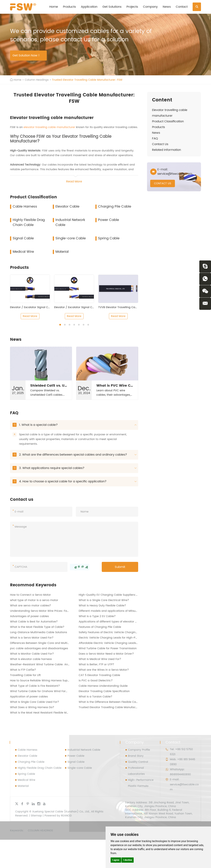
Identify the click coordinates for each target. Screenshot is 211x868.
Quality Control (138, 762)
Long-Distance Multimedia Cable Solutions (39, 632)
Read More (30, 316)
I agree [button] (116, 860)
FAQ (155, 139)
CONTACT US (163, 183)
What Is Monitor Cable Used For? (32, 654)
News (167, 7)
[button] (60, 325)
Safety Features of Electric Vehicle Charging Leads (112, 632)
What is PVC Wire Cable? (118, 386)
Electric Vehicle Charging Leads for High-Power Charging (117, 638)
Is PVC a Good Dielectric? (96, 681)
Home (54, 7)
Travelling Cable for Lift (25, 675)
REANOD (66, 816)
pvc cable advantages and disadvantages (39, 648)
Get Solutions (112, 7)
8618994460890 (180, 774)
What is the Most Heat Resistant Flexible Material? (43, 713)
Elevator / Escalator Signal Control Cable (37, 307)
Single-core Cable (71, 238)
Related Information (166, 150)
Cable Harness (25, 207)
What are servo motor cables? (30, 606)
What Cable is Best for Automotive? (34, 622)
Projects (132, 7)
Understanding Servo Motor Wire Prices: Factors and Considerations (55, 611)
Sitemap (36, 816)
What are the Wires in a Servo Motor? (104, 670)
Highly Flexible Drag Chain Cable (29, 223)
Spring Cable (109, 238)
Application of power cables (29, 697)
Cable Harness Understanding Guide (103, 686)
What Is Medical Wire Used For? (100, 659)
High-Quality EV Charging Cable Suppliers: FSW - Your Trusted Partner (126, 595)
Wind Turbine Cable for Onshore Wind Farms (40, 691)
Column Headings (37, 80)
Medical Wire (23, 252)
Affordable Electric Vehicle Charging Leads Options (113, 643)
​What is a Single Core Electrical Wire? (104, 600)
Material (62, 252)
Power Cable (109, 220)
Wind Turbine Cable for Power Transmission (108, 648)
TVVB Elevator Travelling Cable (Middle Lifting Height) (134, 307)
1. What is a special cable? (75, 425)
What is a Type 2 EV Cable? (97, 616)
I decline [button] (128, 860)
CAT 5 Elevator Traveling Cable (99, 675)
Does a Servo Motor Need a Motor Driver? (106, 654)
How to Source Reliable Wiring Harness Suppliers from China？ (52, 681)
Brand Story (136, 756)
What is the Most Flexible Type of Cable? (37, 627)
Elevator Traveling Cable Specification (104, 691)
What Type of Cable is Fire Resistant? (35, 686)
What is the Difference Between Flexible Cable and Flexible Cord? (122, 702)
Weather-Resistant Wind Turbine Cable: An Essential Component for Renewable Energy (68, 664)
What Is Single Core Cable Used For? (34, 702)
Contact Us (160, 144)
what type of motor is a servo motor (34, 600)
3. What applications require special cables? (75, 468)
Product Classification (168, 121)
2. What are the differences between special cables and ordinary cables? (75, 455)
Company (150, 7)
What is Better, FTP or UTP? (96, 664)
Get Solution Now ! (26, 55)
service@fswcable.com (175, 174)
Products (69, 7)
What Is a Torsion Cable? (95, 697)
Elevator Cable (67, 207)
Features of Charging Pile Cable (100, 627)
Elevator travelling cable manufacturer (170, 113)
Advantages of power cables (29, 616)
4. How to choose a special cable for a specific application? (75, 481)
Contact (182, 7)
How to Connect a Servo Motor (30, 595)
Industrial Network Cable (70, 223)
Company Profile (139, 750)
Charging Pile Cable (115, 207)
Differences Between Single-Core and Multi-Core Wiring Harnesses (55, 643)
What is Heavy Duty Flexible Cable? (102, 606)
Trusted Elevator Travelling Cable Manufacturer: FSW (87, 80)
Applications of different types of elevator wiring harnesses (118, 622)
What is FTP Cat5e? (23, 670)
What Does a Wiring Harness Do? (32, 707)
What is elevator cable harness (31, 659)
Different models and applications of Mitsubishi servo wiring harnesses (126, 611)
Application (89, 7)
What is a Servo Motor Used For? (32, 638)
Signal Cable (23, 238)
